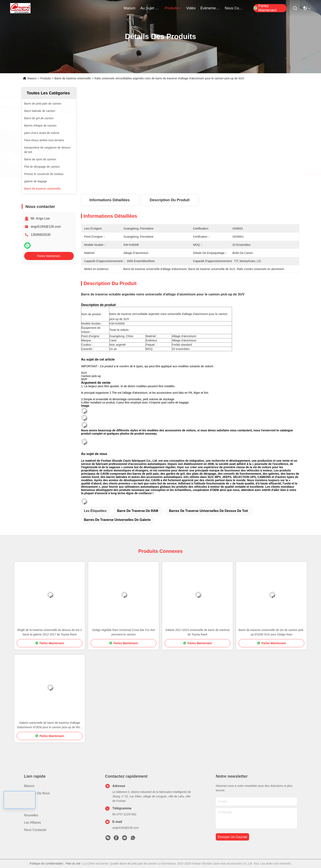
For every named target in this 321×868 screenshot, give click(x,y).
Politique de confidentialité (46, 864)
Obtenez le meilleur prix (226, 174)
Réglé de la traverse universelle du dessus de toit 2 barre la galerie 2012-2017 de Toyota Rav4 (50, 632)
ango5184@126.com (46, 227)
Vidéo (28, 808)
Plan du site (73, 864)
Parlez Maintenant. (265, 8)
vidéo (191, 8)
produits (173, 8)
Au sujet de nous (37, 793)
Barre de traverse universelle (73, 78)
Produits (45, 78)
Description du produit (170, 200)
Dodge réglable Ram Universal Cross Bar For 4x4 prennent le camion (124, 632)
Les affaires (32, 823)
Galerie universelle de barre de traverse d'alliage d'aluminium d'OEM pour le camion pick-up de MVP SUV (50, 725)
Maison (130, 8)
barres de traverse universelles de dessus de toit (208, 511)
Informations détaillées (110, 200)
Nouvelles (31, 815)
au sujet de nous (150, 8)
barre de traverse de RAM (138, 511)
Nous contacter (35, 830)
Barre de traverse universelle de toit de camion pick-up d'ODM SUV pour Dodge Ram (272, 632)
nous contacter (234, 8)
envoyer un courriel (232, 837)
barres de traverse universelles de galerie (117, 520)
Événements (210, 8)
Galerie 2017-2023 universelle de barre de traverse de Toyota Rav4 (198, 632)
